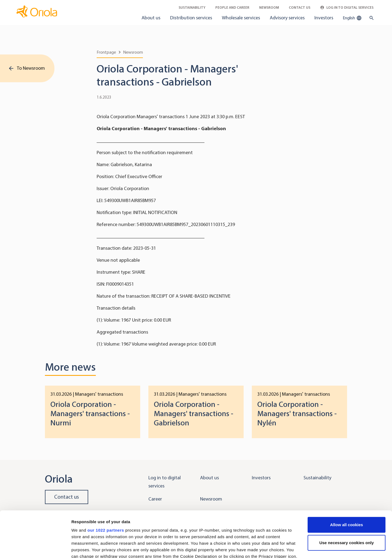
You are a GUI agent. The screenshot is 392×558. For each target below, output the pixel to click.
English (352, 18)
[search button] (370, 18)
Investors (324, 18)
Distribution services (191, 18)
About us (151, 18)
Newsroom (269, 7)
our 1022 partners (106, 487)
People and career (232, 7)
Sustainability (192, 7)
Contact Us (300, 7)
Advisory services (287, 18)
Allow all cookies (347, 482)
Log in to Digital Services (347, 7)
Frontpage (106, 52)
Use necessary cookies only (347, 500)
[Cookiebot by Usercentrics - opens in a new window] (35, 547)
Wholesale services (241, 18)
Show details (84, 547)
